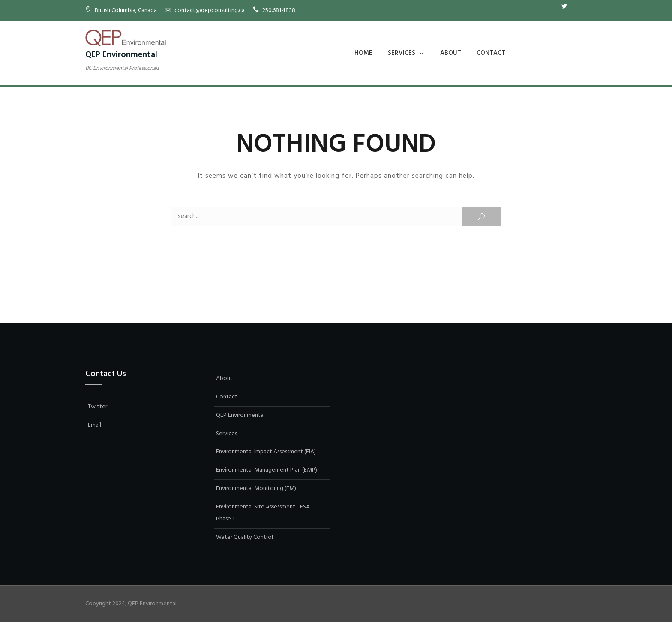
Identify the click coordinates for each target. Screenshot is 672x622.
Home (363, 53)
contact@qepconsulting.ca (210, 10)
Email (577, 6)
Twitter (564, 6)
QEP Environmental (121, 55)
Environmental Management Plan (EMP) (267, 470)
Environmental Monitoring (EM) (256, 489)
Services (402, 53)
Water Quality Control (244, 537)
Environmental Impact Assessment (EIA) (266, 452)
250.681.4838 (279, 10)
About (451, 53)
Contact (491, 53)
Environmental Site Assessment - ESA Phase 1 (263, 513)
